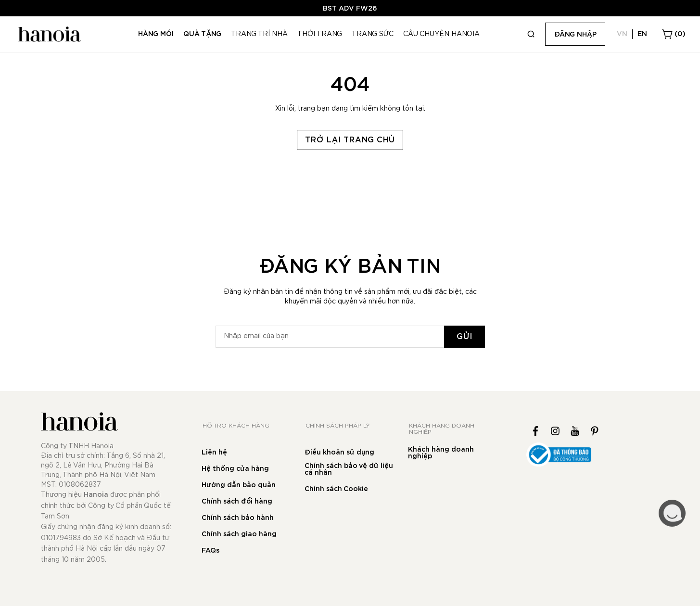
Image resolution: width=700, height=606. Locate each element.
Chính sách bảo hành (238, 518)
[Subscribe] (465, 337)
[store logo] (48, 34)
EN (642, 34)
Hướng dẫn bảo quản (239, 485)
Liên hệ (214, 453)
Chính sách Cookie (336, 489)
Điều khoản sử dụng (339, 453)
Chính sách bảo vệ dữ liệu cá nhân (349, 469)
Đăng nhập (575, 35)
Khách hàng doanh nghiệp (441, 453)
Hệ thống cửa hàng (235, 469)
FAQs (210, 551)
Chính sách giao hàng (239, 534)
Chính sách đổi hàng (237, 502)
